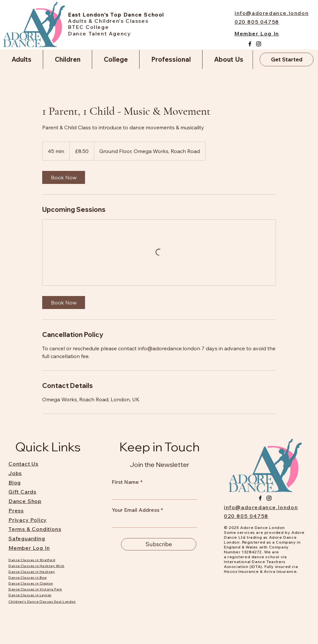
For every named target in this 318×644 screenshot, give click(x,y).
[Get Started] (287, 59)
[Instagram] (259, 44)
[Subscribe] (159, 544)
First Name (125, 482)
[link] (64, 177)
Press (16, 510)
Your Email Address (135, 510)
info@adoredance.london (261, 507)
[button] (21, 59)
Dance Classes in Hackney (32, 572)
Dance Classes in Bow (28, 578)
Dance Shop (25, 501)
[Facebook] (250, 44)
